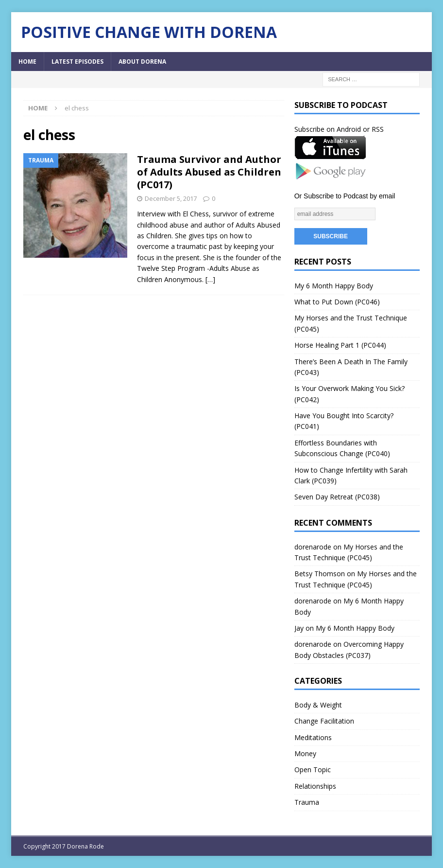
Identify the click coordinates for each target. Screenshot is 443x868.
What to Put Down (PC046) (337, 302)
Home (27, 62)
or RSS (373, 129)
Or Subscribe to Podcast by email (345, 196)
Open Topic (313, 770)
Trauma (307, 802)
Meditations (313, 737)
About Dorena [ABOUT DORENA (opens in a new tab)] (142, 62)
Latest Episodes (77, 62)
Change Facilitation (324, 721)
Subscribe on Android (328, 129)
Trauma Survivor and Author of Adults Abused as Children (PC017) (209, 172)
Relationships (315, 786)
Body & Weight (318, 705)
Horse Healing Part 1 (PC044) (340, 345)
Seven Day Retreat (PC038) (337, 497)
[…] (210, 279)
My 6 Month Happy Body (334, 286)
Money (305, 753)
